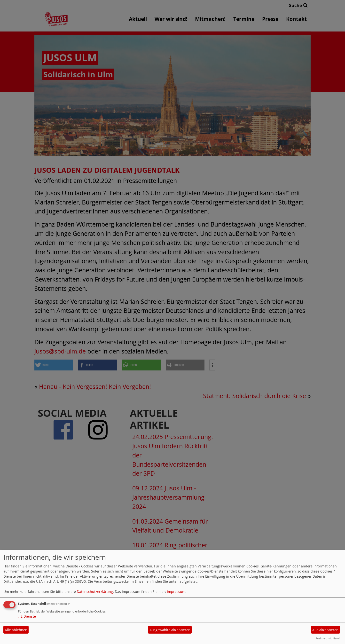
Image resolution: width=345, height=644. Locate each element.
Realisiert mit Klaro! (328, 638)
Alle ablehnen (16, 630)
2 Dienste (27, 616)
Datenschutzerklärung (95, 592)
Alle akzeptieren (325, 630)
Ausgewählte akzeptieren (170, 630)
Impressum (176, 592)
